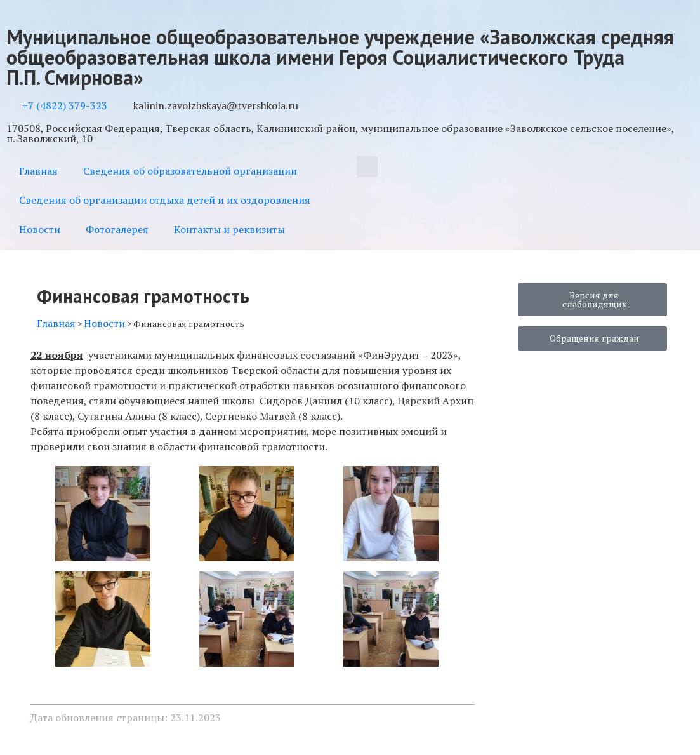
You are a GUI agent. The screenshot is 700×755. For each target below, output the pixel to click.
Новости (40, 229)
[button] (367, 167)
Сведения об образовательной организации (190, 171)
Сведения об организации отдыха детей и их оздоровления (165, 200)
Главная (38, 171)
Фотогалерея (117, 229)
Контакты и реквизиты (229, 229)
